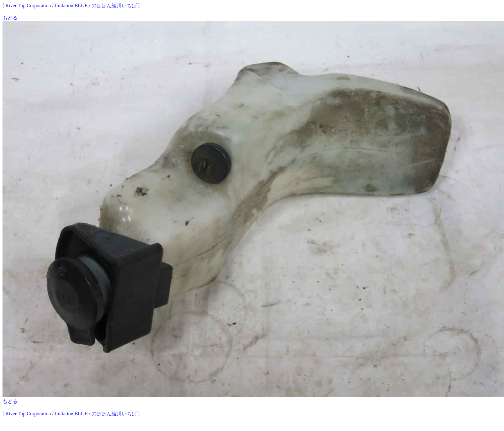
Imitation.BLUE (71, 5)
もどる (10, 18)
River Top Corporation (28, 5)
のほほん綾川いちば (114, 5)
